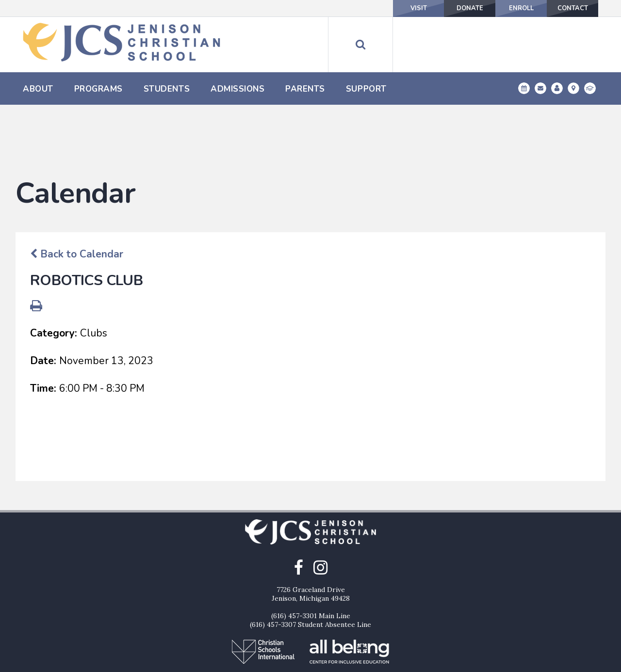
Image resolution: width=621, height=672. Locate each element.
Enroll (502, 8)
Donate (437, 8)
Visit (373, 8)
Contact (566, 8)
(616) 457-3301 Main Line (311, 567)
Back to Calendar (77, 205)
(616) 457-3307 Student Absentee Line (310, 576)
